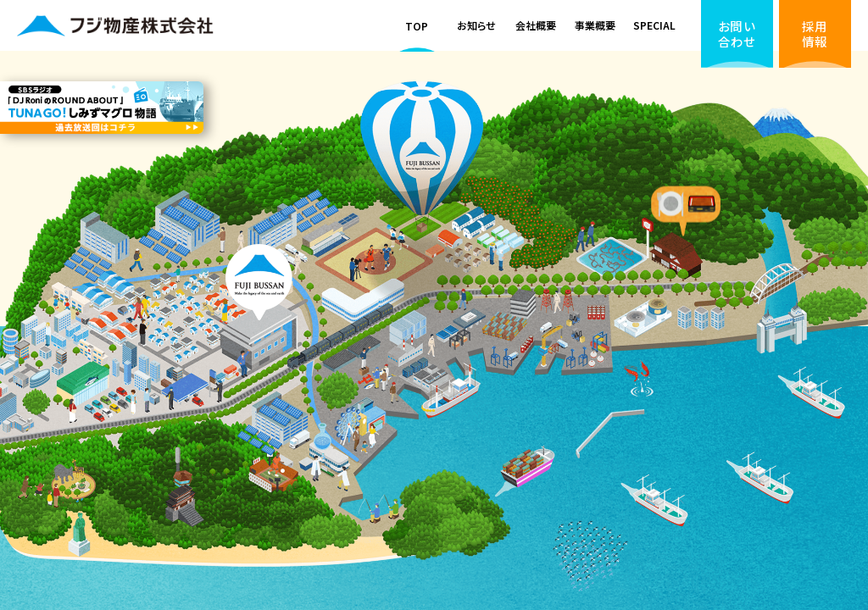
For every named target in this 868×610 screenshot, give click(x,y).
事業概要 (595, 25)
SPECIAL (654, 25)
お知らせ (476, 25)
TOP (417, 26)
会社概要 (536, 25)
